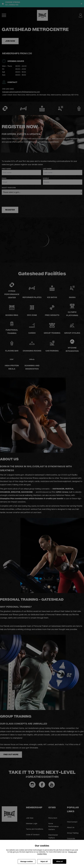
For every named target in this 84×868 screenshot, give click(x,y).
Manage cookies (27, 861)
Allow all (60, 861)
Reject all (44, 861)
